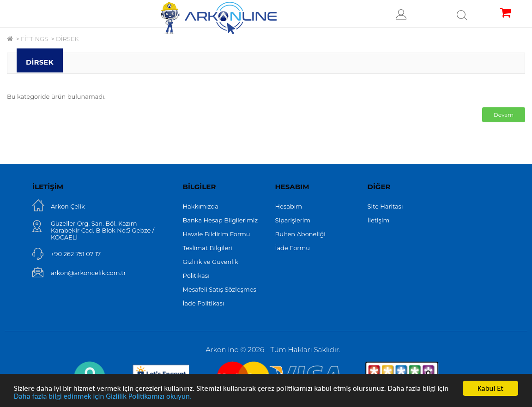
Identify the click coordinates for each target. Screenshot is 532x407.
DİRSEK (67, 39)
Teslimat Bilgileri (208, 248)
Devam (504, 115)
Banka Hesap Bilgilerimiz (221, 220)
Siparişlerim (293, 220)
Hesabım (289, 206)
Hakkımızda (201, 206)
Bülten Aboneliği (300, 234)
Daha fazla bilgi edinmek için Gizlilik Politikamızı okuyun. (103, 397)
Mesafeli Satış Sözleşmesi (221, 289)
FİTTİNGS (34, 39)
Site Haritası (385, 206)
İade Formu (293, 248)
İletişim (379, 220)
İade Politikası (204, 303)
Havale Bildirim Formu (217, 234)
